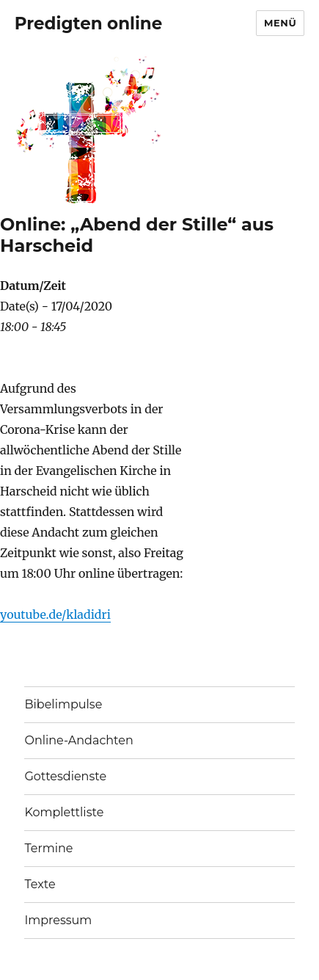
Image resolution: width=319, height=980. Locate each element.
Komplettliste (64, 812)
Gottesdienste (65, 776)
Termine (48, 848)
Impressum (58, 920)
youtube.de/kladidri (55, 614)
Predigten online (89, 23)
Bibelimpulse (63, 704)
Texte (40, 884)
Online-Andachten (78, 740)
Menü (280, 23)
